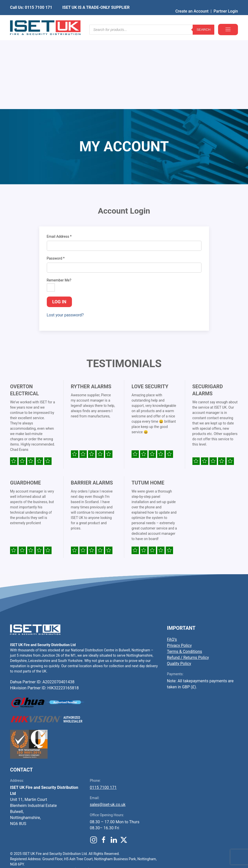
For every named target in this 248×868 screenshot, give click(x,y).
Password (56, 182)
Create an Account (192, 4)
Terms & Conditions (185, 575)
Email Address (59, 160)
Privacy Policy (179, 569)
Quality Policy (179, 587)
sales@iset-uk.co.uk (108, 728)
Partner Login (226, 4)
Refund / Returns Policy (188, 581)
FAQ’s (172, 563)
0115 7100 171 (103, 711)
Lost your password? (65, 239)
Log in (59, 225)
